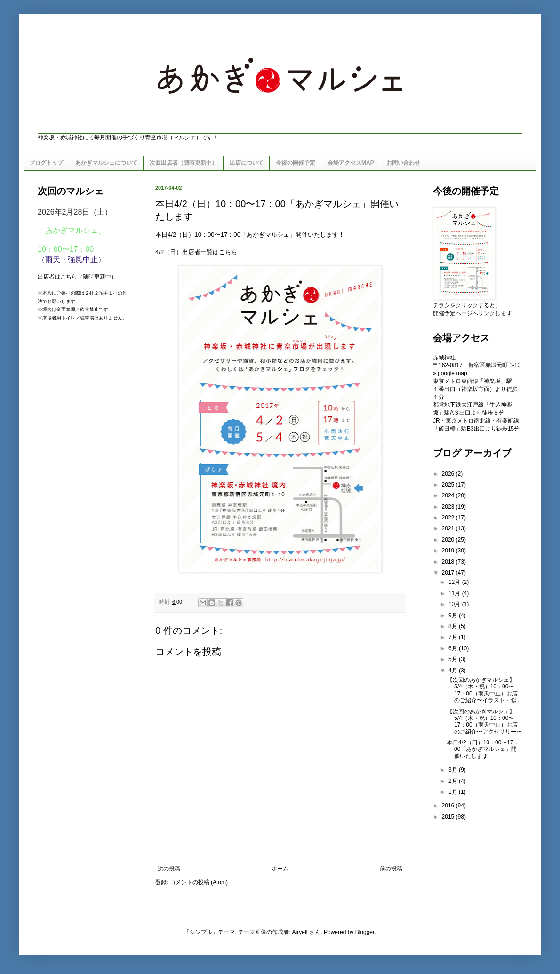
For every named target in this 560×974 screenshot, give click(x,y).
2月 (454, 781)
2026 (449, 474)
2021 (449, 528)
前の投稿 (391, 869)
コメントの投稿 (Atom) (199, 882)
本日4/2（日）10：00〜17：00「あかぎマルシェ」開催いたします (483, 749)
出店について (247, 163)
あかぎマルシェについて (106, 163)
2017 (449, 573)
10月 (455, 604)
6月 (454, 648)
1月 (454, 792)
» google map (450, 373)
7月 (454, 637)
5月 (454, 659)
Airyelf (300, 932)
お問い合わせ (403, 163)
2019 (449, 551)
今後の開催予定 (296, 163)
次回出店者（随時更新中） (184, 163)
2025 (449, 485)
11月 (455, 593)
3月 (454, 770)
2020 (449, 540)
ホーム (280, 869)
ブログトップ (46, 163)
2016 (449, 806)
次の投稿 (169, 869)
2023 (449, 507)
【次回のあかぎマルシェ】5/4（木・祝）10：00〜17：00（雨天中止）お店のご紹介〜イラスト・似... (484, 690)
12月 (455, 582)
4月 (454, 671)
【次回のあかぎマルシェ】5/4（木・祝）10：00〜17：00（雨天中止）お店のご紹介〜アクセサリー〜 (484, 722)
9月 (454, 615)
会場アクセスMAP (351, 163)
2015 (449, 817)
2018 (449, 562)
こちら (228, 252)
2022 (449, 518)
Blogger (365, 932)
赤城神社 (444, 358)
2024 (449, 495)
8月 (454, 626)
